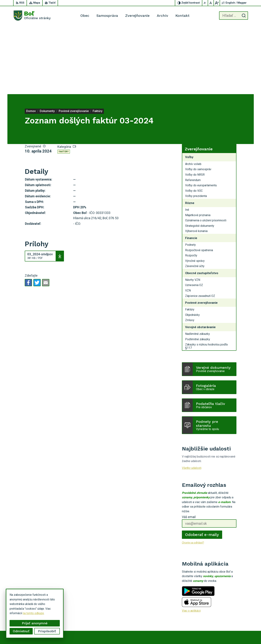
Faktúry (64, 83)
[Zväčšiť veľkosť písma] (217, 3)
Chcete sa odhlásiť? (193, 474)
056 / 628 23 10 (233, 614)
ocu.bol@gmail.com (235, 618)
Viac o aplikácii (191, 542)
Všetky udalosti (192, 399)
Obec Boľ (196, 634)
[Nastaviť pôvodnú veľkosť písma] (211, 3)
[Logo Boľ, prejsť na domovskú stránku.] (32, 16)
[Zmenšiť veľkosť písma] (205, 3)
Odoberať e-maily (202, 466)
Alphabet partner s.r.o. (153, 634)
